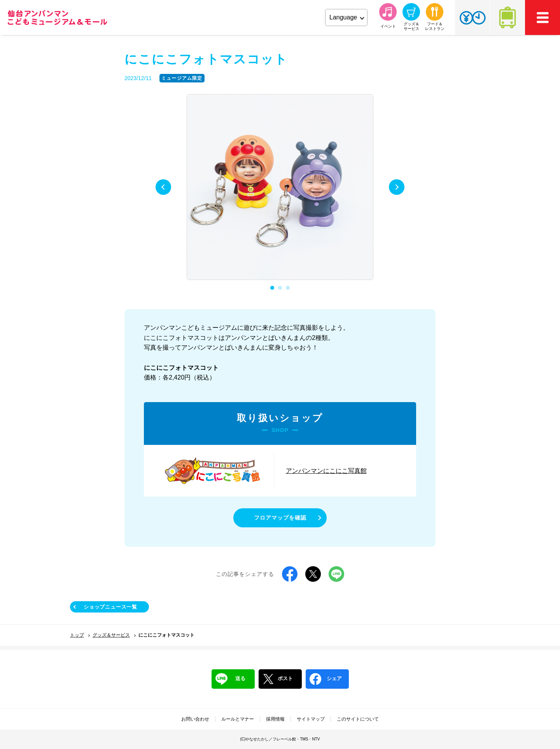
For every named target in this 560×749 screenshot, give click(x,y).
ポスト (278, 679)
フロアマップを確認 (280, 518)
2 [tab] (280, 288)
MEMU (542, 17)
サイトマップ (311, 719)
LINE (336, 574)
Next (397, 187)
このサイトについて (358, 719)
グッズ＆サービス (111, 635)
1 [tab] (272, 288)
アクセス (507, 17)
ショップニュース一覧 (110, 607)
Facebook (290, 574)
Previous (163, 187)
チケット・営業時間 (472, 17)
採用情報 (275, 719)
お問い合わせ (195, 719)
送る (230, 679)
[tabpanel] (280, 187)
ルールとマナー (238, 719)
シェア (326, 679)
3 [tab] (288, 288)
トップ (77, 635)
